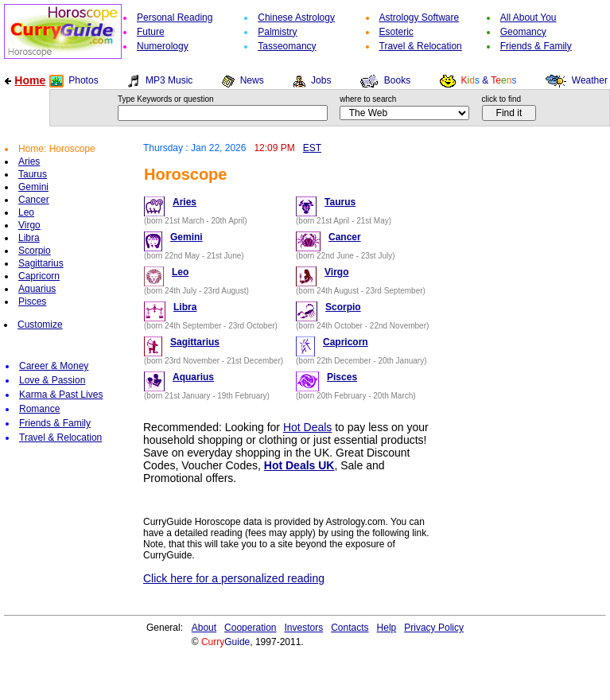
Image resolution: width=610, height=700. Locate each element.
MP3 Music (169, 80)
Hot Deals (307, 427)
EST (312, 148)
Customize (40, 325)
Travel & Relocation (421, 46)
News (252, 80)
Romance (39, 409)
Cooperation (250, 628)
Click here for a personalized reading (234, 578)
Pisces (32, 301)
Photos (83, 80)
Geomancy (523, 32)
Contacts (350, 628)
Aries (29, 161)
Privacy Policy (434, 628)
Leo (26, 212)
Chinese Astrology (296, 17)
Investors (304, 628)
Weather (590, 80)
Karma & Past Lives (61, 395)
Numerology (163, 46)
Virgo (29, 225)
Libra (29, 238)
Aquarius (37, 289)
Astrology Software (420, 17)
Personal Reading (175, 17)
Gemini (33, 187)
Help (387, 628)
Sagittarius (41, 263)
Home (30, 80)
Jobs (321, 80)
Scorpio (35, 251)
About (204, 628)
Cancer (34, 200)
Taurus (33, 174)
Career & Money (54, 366)
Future (151, 32)
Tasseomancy (287, 46)
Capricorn (39, 276)
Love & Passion (52, 380)
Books (397, 80)
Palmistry (277, 32)
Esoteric (396, 32)
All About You (528, 17)
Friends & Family (536, 46)
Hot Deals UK (299, 465)
